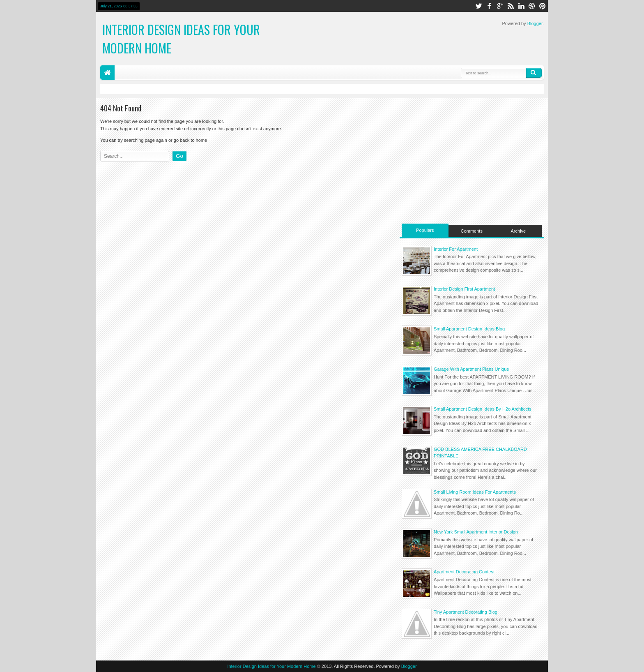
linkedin (521, 6)
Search (534, 73)
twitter (478, 6)
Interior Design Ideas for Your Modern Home (271, 666)
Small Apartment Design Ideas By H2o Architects (483, 409)
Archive (519, 231)
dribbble (532, 6)
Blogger (535, 23)
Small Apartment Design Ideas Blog (469, 329)
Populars (425, 230)
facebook (489, 6)
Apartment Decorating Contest (464, 572)
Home (107, 73)
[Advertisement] (472, 160)
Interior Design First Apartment (464, 289)
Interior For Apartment (456, 249)
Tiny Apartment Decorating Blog (466, 612)
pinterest (543, 6)
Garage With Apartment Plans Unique (471, 369)
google (500, 6)
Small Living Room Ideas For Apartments (475, 492)
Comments (472, 231)
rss (511, 6)
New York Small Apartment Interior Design (476, 532)
